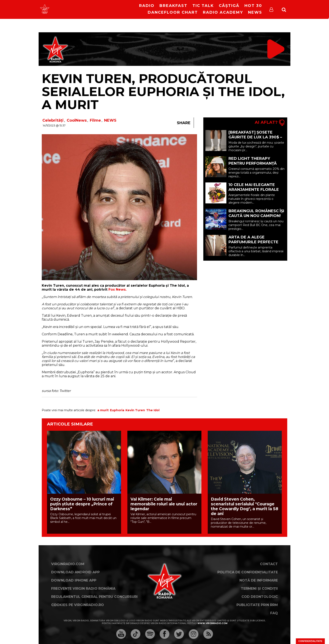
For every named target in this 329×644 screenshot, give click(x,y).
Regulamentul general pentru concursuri (94, 597)
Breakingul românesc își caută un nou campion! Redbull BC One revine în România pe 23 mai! (256, 218)
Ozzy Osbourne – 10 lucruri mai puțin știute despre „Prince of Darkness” (82, 504)
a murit (103, 410)
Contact (269, 564)
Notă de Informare (259, 580)
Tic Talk (203, 6)
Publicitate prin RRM (257, 605)
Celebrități (53, 120)
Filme (95, 120)
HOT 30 (253, 6)
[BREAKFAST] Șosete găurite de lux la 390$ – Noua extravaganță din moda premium (255, 140)
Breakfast (173, 6)
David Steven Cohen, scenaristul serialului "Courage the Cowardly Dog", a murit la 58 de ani (245, 506)
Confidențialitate (310, 641)
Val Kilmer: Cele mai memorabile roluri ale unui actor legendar (164, 504)
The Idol (153, 410)
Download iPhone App (74, 580)
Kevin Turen (135, 410)
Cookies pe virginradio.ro (78, 605)
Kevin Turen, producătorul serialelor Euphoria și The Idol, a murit (163, 92)
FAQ (274, 613)
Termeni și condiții (259, 589)
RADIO (147, 6)
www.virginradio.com (212, 623)
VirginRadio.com (68, 564)
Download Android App (75, 572)
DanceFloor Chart (173, 12)
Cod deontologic (260, 597)
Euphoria (117, 410)
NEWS (110, 120)
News (255, 12)
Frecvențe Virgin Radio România (83, 589)
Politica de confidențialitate (248, 572)
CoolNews (77, 120)
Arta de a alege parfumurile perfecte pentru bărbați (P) (253, 242)
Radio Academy (223, 12)
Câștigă (229, 6)
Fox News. (117, 289)
